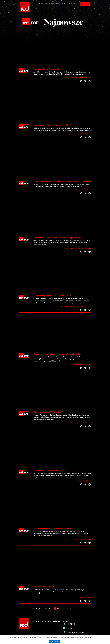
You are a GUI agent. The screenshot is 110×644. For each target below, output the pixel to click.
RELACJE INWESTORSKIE (76, 632)
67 (52, 608)
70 (61, 608)
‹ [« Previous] (33, 608)
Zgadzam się (54, 641)
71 (64, 608)
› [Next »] (77, 608)
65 (46, 608)
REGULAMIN (72, 624)
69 (58, 608)
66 (49, 608)
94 (70, 608)
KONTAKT (71, 628)
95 (74, 608)
